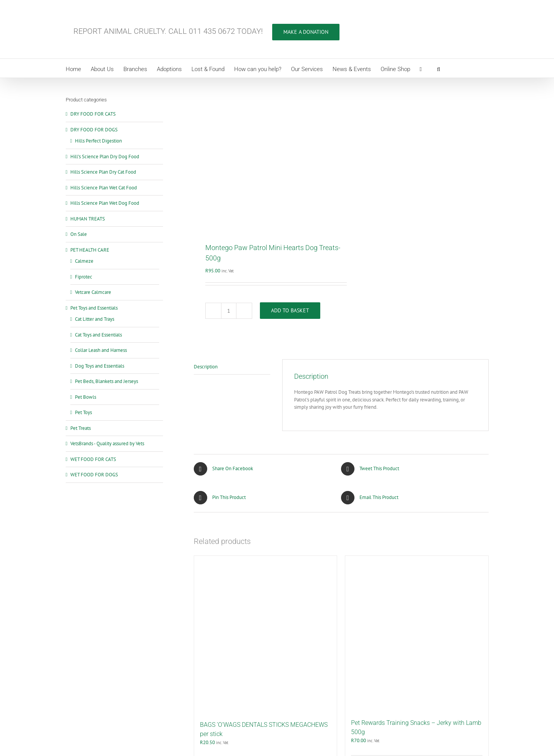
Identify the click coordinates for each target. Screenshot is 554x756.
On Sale (79, 234)
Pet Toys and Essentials (94, 308)
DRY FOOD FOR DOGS (94, 130)
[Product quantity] (229, 177)
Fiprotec (84, 277)
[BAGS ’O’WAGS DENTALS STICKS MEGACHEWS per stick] (266, 500)
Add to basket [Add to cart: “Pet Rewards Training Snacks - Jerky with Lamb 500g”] (369, 634)
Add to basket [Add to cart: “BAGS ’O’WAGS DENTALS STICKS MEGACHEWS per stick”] (218, 636)
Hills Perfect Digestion (98, 141)
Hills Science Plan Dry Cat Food (103, 172)
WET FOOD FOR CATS (93, 459)
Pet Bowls (86, 397)
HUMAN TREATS (88, 219)
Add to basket (290, 177)
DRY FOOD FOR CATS (93, 114)
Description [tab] (206, 233)
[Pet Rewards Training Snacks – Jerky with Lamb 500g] (417, 499)
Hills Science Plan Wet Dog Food (105, 203)
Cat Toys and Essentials (98, 335)
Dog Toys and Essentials (100, 366)
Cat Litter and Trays (95, 319)
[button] (439, 68)
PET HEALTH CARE (90, 250)
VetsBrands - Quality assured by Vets (107, 443)
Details (324, 636)
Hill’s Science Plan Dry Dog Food (105, 157)
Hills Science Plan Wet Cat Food (104, 188)
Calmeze (84, 261)
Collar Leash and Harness (101, 350)
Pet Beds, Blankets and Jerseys (106, 381)
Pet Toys (83, 412)
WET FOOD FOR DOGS (94, 475)
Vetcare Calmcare (93, 292)
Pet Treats (81, 428)
